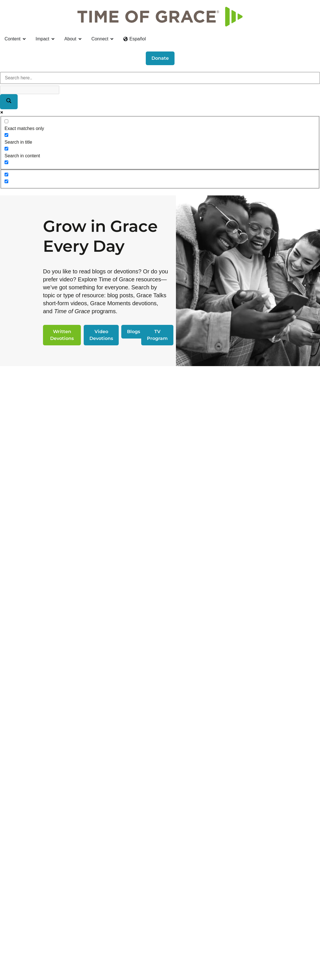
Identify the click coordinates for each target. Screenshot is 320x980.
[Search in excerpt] (6, 162)
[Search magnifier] (9, 102)
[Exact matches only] (6, 121)
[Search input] (160, 78)
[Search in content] (6, 149)
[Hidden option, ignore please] (6, 175)
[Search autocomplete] (30, 90)
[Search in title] (6, 135)
